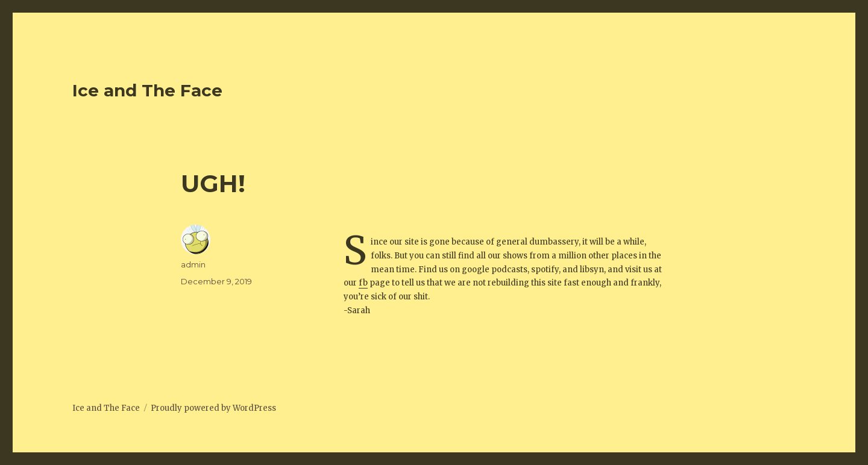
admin (193, 264)
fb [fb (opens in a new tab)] (363, 283)
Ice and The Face (147, 90)
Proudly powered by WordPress (213, 408)
